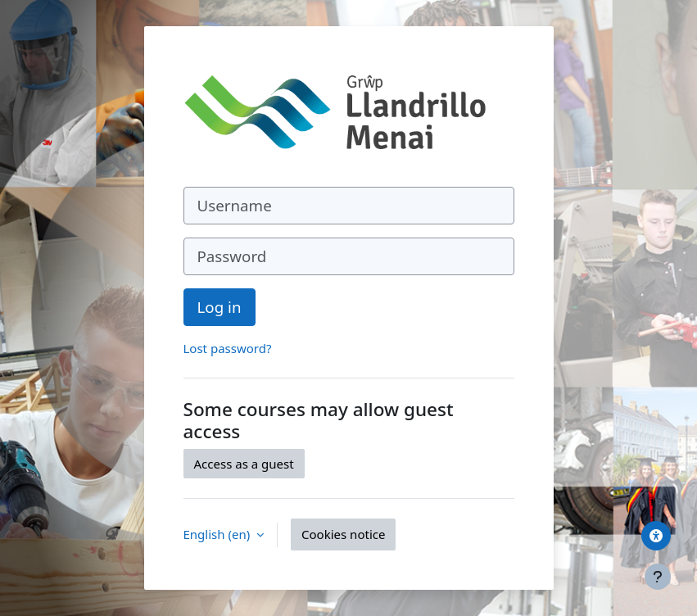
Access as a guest (244, 464)
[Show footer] (658, 577)
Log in (220, 307)
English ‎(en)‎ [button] (219, 534)
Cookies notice (343, 534)
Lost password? (228, 348)
